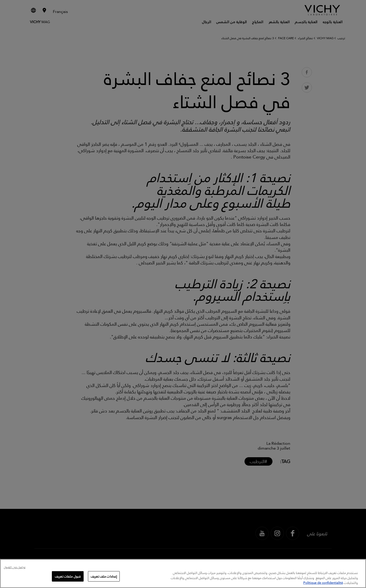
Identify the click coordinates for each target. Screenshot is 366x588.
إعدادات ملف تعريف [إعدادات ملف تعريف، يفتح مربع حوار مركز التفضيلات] (104, 576)
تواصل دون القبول (15, 568)
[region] (183, 573)
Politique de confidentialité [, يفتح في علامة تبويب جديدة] (323, 583)
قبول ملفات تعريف (68, 576)
